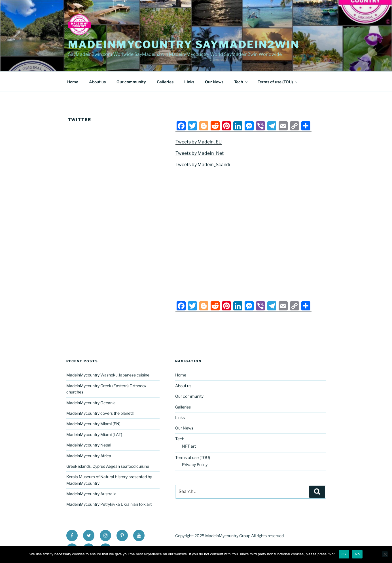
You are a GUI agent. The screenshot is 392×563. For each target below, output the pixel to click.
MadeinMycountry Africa (89, 456)
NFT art (189, 446)
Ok (344, 554)
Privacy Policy (195, 464)
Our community (131, 82)
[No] (385, 554)
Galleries (165, 82)
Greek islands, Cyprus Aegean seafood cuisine (108, 466)
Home (73, 82)
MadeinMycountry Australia (91, 494)
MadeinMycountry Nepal (89, 445)
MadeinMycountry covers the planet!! (100, 413)
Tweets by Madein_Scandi (203, 165)
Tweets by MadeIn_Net (200, 153)
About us (97, 82)
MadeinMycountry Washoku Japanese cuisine (108, 375)
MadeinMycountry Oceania (91, 403)
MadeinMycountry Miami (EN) (93, 424)
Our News (214, 82)
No (357, 554)
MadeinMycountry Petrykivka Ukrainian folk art (109, 504)
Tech (241, 82)
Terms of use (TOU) (278, 82)
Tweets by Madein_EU (199, 142)
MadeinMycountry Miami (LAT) (94, 434)
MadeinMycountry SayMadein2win (184, 45)
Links (189, 82)
